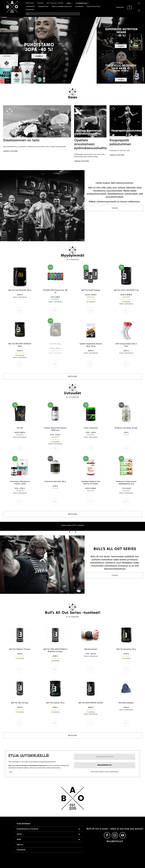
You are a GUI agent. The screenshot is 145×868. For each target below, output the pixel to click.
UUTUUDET (40, 3)
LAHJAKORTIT (30, 10)
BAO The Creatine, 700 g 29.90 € (55, 708)
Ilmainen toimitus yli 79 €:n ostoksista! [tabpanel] (73, 525)
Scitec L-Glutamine (91, 433)
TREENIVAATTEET (43, 7)
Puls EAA (20, 433)
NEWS (19, 839)
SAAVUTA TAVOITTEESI (93, 7)
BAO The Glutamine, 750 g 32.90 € (126, 654)
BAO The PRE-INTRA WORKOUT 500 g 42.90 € (20, 351)
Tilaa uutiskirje (23, 824)
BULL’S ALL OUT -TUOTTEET (55, 3)
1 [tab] (121, 86)
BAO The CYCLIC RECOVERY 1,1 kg (126, 297)
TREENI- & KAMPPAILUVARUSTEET (62, 7)
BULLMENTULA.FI (115, 842)
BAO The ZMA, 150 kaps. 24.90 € (20, 708)
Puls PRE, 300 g (55, 348)
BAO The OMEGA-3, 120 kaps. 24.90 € (20, 654)
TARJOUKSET (30, 3)
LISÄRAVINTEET (30, 7)
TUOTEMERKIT (79, 7)
